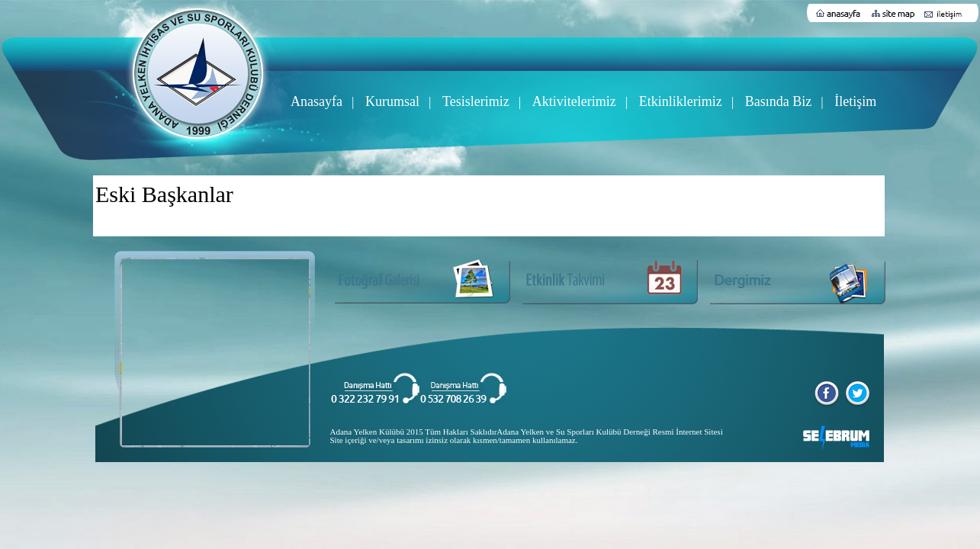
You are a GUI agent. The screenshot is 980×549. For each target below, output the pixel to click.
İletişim (855, 101)
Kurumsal (392, 101)
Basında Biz (779, 101)
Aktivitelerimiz (574, 101)
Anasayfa (316, 101)
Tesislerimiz (476, 101)
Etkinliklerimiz (681, 101)
